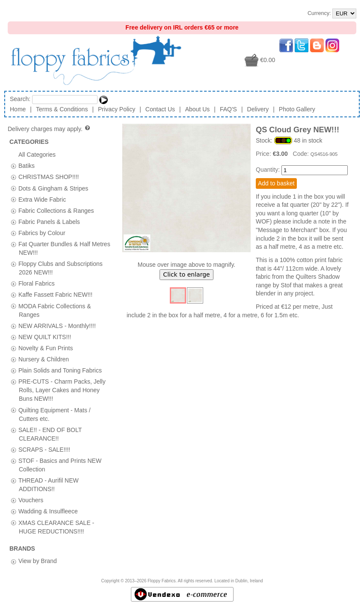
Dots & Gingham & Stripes (53, 188)
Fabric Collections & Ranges (56, 210)
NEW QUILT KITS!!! (45, 337)
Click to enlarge (186, 274)
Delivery (258, 109)
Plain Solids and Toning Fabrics (60, 370)
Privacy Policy (117, 109)
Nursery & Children (44, 359)
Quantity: (268, 170)
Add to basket (276, 183)
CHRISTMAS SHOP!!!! (49, 177)
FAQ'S (228, 109)
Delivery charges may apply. (49, 129)
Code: (302, 154)
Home (18, 109)
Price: (264, 154)
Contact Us (160, 109)
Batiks (27, 166)
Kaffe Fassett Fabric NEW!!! (55, 295)
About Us (198, 109)
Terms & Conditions (62, 109)
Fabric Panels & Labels (49, 221)
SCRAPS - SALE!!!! (44, 449)
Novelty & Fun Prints (46, 348)
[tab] (13, 166)
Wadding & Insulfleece (48, 511)
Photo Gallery (297, 109)
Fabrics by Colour (42, 232)
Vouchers (31, 500)
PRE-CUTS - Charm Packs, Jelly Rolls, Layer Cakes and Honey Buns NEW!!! (62, 390)
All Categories (37, 155)
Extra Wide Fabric (42, 199)
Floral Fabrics (37, 283)
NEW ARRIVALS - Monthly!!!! (57, 325)
